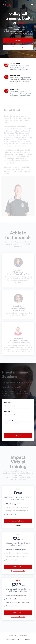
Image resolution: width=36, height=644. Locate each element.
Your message (9, 420)
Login (17, 639)
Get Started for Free (18, 521)
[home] (7, 4)
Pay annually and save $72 (18, 571)
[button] (32, 4)
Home (7, 639)
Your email (8, 411)
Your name (8, 402)
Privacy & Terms (25, 639)
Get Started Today (18, 567)
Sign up (12, 639)
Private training (18, 47)
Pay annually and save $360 (18, 617)
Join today (18, 40)
